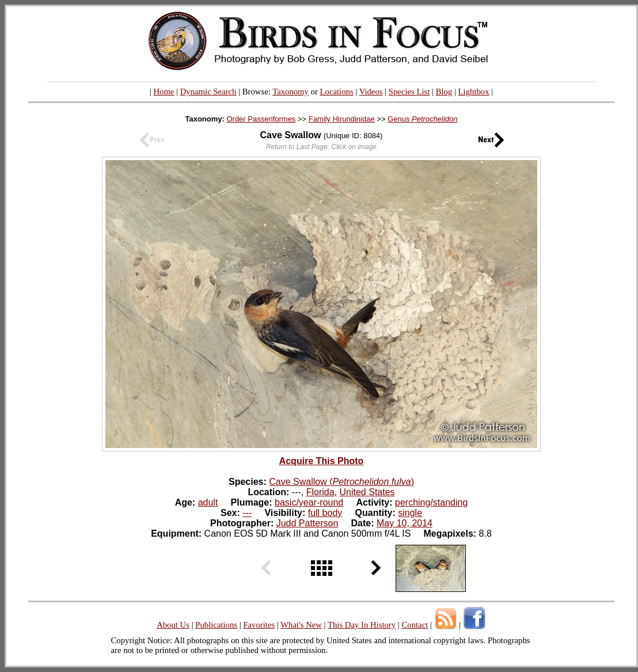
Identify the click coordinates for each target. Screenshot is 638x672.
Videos (371, 92)
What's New (301, 625)
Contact (415, 625)
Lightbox (474, 92)
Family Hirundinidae (342, 119)
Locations (337, 92)
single (410, 513)
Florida (320, 492)
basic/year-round (309, 502)
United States (367, 492)
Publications (216, 625)
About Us (173, 625)
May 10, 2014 (405, 523)
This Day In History (362, 625)
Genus (422, 119)
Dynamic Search (208, 92)
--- (247, 513)
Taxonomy (290, 92)
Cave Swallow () (341, 482)
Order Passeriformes (261, 119)
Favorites (259, 625)
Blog (444, 92)
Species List (409, 92)
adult (208, 502)
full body (325, 513)
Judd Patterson (307, 523)
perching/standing (431, 502)
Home (164, 92)
